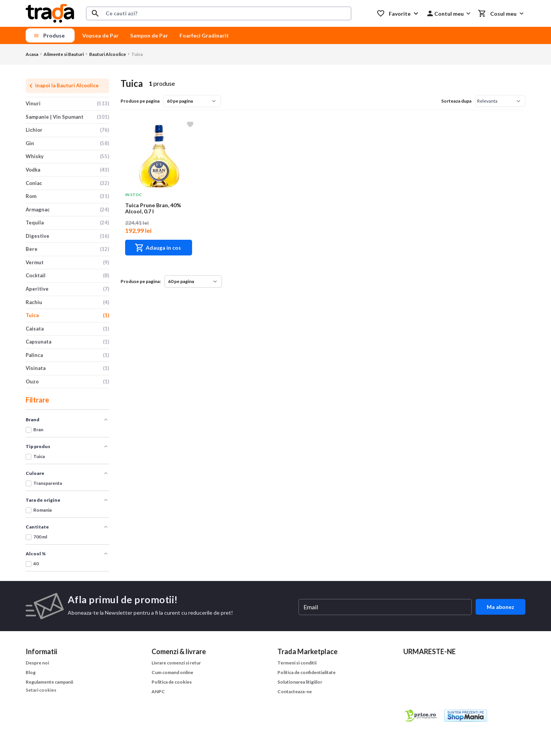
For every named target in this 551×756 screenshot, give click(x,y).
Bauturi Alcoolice (108, 54)
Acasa (32, 54)
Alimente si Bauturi (64, 54)
